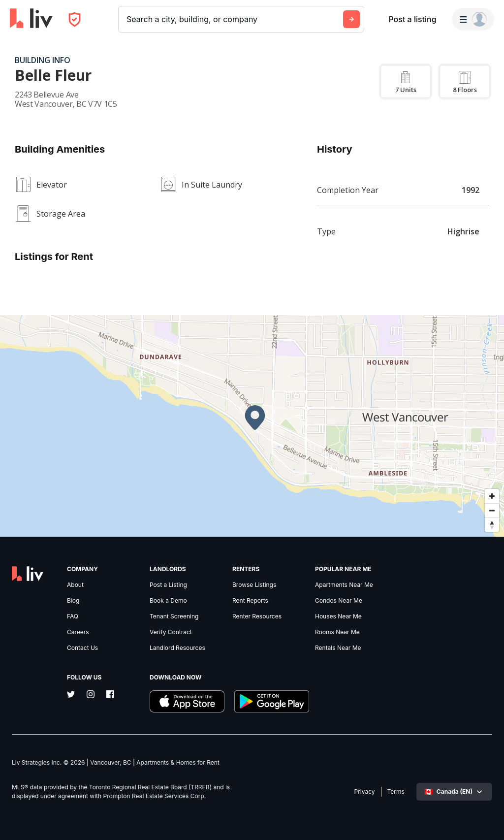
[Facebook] (110, 695)
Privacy (365, 792)
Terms (396, 792)
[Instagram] (91, 695)
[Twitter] (71, 695)
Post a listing (412, 19)
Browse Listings (254, 585)
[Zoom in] (492, 496)
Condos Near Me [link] (339, 601)
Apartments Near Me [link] (344, 585)
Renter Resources (257, 616)
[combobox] (128, 19)
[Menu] (473, 19)
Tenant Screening (174, 616)
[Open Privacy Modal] (75, 19)
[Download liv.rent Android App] (272, 702)
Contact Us (82, 648)
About (75, 585)
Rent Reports (250, 601)
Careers (78, 632)
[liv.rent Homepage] (31, 19)
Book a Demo (168, 601)
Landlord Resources (177, 648)
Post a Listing (168, 585)
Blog (73, 601)
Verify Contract (171, 632)
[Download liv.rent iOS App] (187, 702)
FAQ (73, 616)
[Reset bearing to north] (492, 525)
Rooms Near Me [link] (337, 632)
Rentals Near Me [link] (338, 648)
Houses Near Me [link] (338, 616)
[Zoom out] (492, 510)
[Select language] (454, 792)
